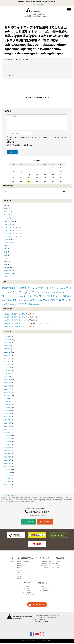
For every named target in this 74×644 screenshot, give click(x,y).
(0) (29, 61)
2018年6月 (8, 449)
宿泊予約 (45, 523)
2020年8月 (8, 387)
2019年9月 (8, 415)
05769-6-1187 (39, 513)
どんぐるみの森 (21, 571)
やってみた (8, 244)
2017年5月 (8, 486)
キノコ (7, 219)
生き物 (7, 268)
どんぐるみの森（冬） (12, 228)
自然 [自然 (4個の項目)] (7, 305)
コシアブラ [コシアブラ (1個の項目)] (59, 294)
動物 (6, 247)
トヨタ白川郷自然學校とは (24, 563)
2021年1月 (8, 378)
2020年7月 (8, 390)
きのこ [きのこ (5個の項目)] (53, 289)
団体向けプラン (29, 584)
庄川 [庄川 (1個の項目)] (28, 302)
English (33, 4)
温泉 (58, 569)
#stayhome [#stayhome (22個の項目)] (9, 289)
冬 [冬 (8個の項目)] (68, 297)
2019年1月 (8, 433)
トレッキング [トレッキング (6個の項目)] (30, 297)
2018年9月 (8, 446)
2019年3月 (8, 427)
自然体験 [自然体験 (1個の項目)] (12, 305)
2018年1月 (8, 464)
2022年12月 (8, 347)
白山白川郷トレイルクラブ (47, 569)
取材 (6, 250)
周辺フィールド (21, 573)
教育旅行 (27, 589)
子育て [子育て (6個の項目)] (15, 301)
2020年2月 (8, 406)
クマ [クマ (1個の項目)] (54, 294)
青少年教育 (27, 592)
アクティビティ (45, 559)
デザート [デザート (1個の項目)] (21, 298)
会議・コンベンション (30, 596)
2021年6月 (8, 366)
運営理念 (19, 565)
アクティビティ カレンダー (47, 565)
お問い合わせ (42, 584)
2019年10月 (8, 412)
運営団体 (19, 580)
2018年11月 (8, 440)
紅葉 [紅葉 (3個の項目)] (4, 305)
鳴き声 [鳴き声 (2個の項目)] (37, 305)
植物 (6, 262)
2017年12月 (8, 467)
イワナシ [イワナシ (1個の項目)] (9, 294)
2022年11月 (8, 350)
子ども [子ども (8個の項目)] (9, 301)
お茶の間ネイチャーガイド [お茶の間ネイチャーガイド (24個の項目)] (32, 289)
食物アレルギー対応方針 (45, 592)
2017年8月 (8, 480)
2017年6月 (8, 483)
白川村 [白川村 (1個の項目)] (67, 302)
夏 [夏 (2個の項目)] (5, 302)
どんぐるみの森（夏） (12, 231)
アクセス (29, 523)
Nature (7, 216)
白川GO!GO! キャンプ (46, 567)
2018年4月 (8, 455)
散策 (6, 256)
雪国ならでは (9, 275)
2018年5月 (8, 452)
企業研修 (27, 587)
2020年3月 (8, 403)
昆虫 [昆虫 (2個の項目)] (36, 302)
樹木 (6, 265)
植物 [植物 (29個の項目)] (52, 301)
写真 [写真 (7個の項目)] (65, 297)
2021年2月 (8, 375)
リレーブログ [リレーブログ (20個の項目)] (47, 297)
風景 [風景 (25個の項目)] (24, 305)
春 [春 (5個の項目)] (41, 301)
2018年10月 (8, 443)
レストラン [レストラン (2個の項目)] (59, 298)
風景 (6, 278)
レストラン (60, 567)
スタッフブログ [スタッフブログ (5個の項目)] (12, 297)
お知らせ (12, 563)
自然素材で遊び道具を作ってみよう (16, 315)
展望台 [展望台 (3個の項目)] (21, 302)
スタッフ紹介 (20, 575)
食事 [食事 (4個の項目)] (29, 305)
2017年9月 (8, 477)
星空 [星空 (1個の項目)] (39, 302)
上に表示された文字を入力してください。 (21, 146)
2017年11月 (8, 470)
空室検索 (59, 563)
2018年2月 (8, 461)
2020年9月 (8, 384)
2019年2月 (8, 430)
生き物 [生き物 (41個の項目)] (60, 301)
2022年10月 (8, 353)
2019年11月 (8, 409)
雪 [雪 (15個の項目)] (20, 305)
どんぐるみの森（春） (12, 235)
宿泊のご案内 (61, 559)
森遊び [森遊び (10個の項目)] (46, 301)
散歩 (6, 253)
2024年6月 (8, 338)
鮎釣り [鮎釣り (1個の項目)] (33, 305)
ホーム (3, 497)
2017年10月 (8, 474)
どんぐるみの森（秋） (12, 238)
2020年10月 (8, 381)
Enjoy (6, 207)
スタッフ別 (8, 225)
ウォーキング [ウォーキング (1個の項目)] (42, 294)
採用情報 (19, 578)
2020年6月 (8, 393)
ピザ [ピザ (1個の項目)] (37, 298)
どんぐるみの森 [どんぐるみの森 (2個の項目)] (61, 289)
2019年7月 (8, 421)
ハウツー (21, 61)
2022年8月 (8, 356)
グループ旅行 (28, 594)
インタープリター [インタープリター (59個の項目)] (25, 293)
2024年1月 (8, 344)
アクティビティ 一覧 (46, 563)
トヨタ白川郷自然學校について (27, 559)
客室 (58, 565)
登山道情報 (8, 272)
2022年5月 (8, 359)
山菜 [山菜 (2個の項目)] (25, 302)
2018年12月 (8, 437)
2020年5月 (8, 396)
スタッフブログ (9, 222)
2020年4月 (8, 399)
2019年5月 (8, 424)
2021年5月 (8, 369)
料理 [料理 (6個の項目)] (32, 301)
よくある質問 (42, 587)
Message (7, 213)
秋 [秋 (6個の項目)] (70, 301)
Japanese (40, 4)
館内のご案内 (20, 567)
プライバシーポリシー (44, 589)
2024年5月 (8, 341)
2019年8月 (8, 418)
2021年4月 (8, 372)
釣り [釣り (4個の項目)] (17, 305)
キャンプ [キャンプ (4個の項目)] (49, 294)
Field (6, 210)
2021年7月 (8, 362)
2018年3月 (8, 458)
